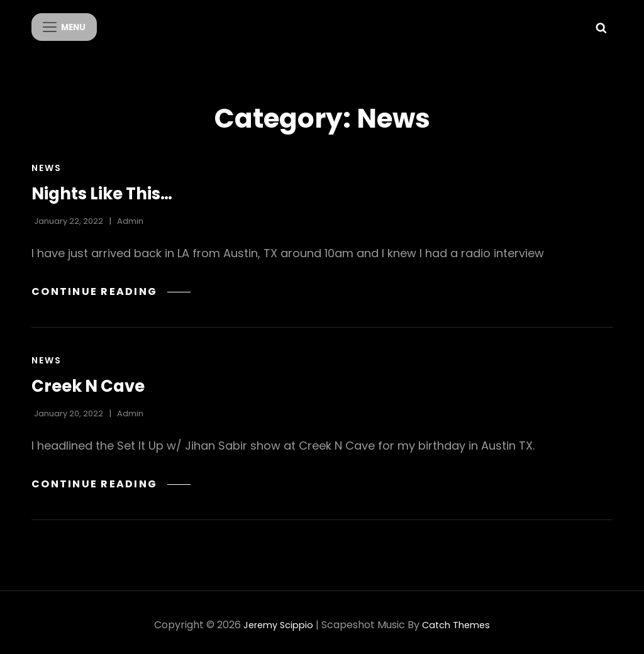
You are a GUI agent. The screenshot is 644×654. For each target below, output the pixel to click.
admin (130, 216)
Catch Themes (459, 620)
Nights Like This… (109, 188)
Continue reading (114, 286)
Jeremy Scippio (275, 620)
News (47, 163)
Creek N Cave (94, 381)
